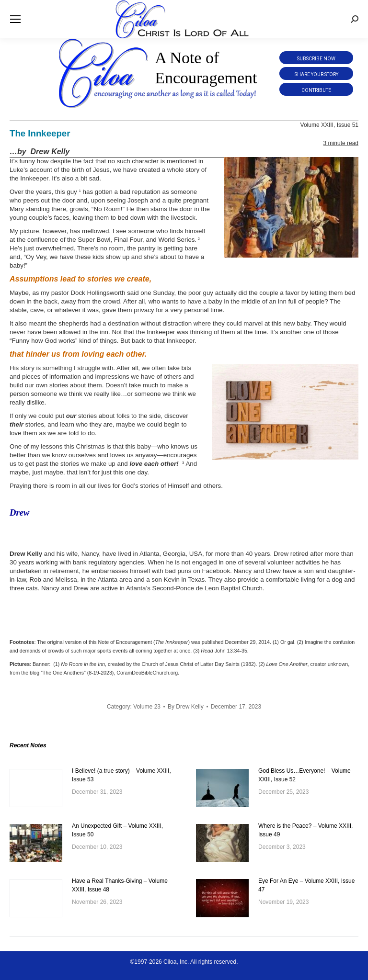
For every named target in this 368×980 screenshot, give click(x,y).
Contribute (316, 90)
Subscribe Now (316, 59)
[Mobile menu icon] (15, 19)
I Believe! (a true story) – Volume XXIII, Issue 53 (121, 775)
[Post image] (36, 788)
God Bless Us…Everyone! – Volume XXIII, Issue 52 (305, 775)
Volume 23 (147, 707)
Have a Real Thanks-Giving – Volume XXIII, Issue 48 (120, 885)
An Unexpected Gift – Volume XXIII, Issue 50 (117, 830)
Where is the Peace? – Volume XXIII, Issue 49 (305, 830)
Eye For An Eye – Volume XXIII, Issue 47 (306, 885)
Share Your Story (316, 74)
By (186, 707)
